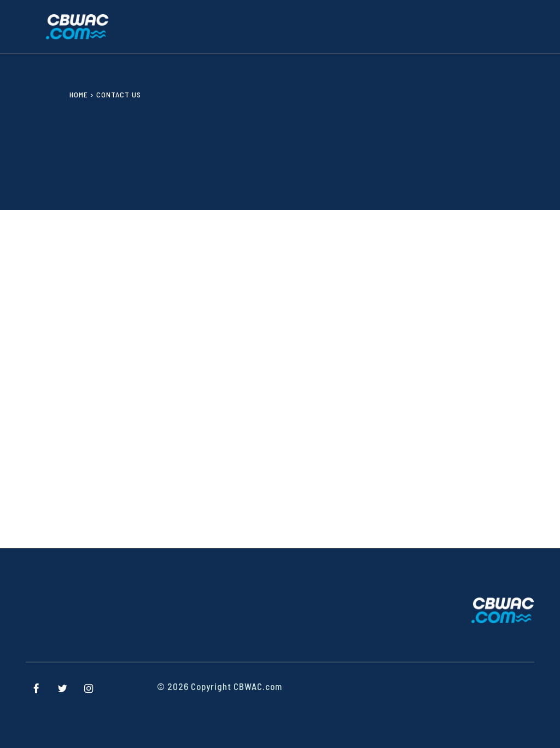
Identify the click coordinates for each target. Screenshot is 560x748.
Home (79, 94)
